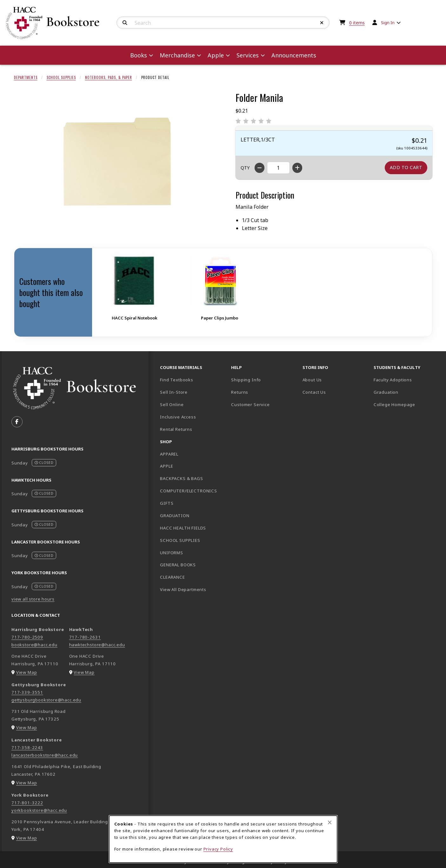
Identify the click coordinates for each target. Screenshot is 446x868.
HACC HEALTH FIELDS (183, 528)
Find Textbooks (177, 380)
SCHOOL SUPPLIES (180, 540)
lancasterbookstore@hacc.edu (45, 755)
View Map (27, 672)
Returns (240, 392)
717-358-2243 (27, 747)
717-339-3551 (27, 692)
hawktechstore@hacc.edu (97, 645)
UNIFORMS (172, 553)
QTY (245, 168)
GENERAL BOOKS (178, 565)
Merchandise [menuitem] (177, 55)
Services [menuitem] (248, 55)
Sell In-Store (174, 392)
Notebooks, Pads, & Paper (109, 77)
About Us (312, 380)
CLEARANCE (172, 577)
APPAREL (169, 454)
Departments (26, 77)
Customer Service (250, 404)
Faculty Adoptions (393, 380)
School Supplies (61, 77)
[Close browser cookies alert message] (330, 822)
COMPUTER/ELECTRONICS (189, 491)
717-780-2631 (85, 637)
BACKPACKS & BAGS (181, 478)
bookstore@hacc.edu (34, 645)
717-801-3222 (27, 803)
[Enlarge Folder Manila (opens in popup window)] (117, 161)
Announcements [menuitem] (294, 55)
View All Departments (183, 589)
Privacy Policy (218, 849)
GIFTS (167, 503)
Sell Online (172, 404)
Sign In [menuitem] (388, 23)
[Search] (125, 23)
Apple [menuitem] (216, 55)
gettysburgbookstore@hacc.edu (46, 700)
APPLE (166, 466)
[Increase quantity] (297, 168)
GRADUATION (175, 516)
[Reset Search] (322, 23)
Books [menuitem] (139, 55)
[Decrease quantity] (260, 168)
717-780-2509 (27, 637)
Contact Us (314, 392)
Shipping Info (246, 380)
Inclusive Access (178, 417)
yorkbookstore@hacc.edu (39, 810)
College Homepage (407, 404)
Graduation (386, 392)
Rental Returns (176, 429)
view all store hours (33, 599)
